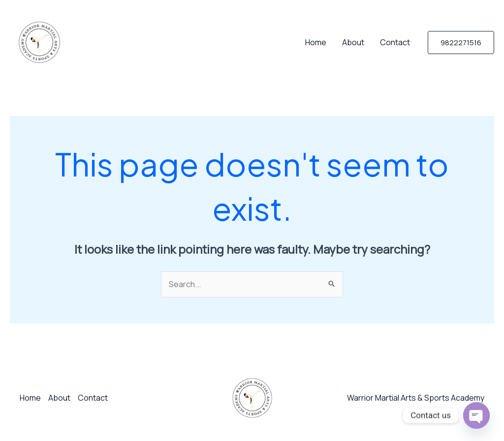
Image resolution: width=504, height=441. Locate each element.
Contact (395, 42)
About (353, 42)
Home (316, 42)
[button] (461, 43)
